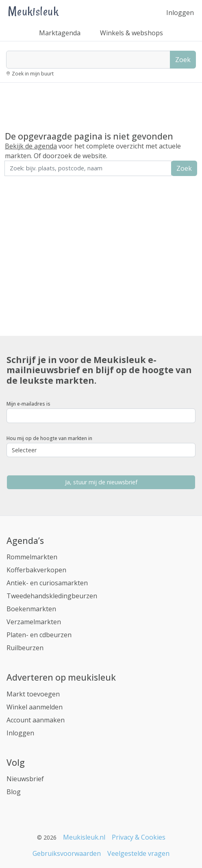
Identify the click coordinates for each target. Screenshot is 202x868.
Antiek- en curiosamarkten (47, 583)
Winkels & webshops (131, 33)
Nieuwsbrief (25, 779)
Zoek (183, 60)
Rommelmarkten (32, 557)
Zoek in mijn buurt (33, 74)
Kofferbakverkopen (36, 570)
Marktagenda (60, 33)
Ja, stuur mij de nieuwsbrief (101, 482)
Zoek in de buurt (27, 182)
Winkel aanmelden (35, 707)
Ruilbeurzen (25, 648)
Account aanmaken (36, 720)
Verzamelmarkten (34, 622)
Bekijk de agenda (31, 146)
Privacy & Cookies (139, 837)
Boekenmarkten (31, 609)
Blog (14, 792)
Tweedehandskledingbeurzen (52, 596)
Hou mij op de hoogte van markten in (49, 438)
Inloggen (180, 13)
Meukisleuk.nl (84, 837)
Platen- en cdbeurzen (39, 635)
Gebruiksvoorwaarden (67, 853)
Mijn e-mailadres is (28, 404)
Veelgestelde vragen (138, 853)
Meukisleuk (33, 11)
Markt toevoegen (33, 694)
